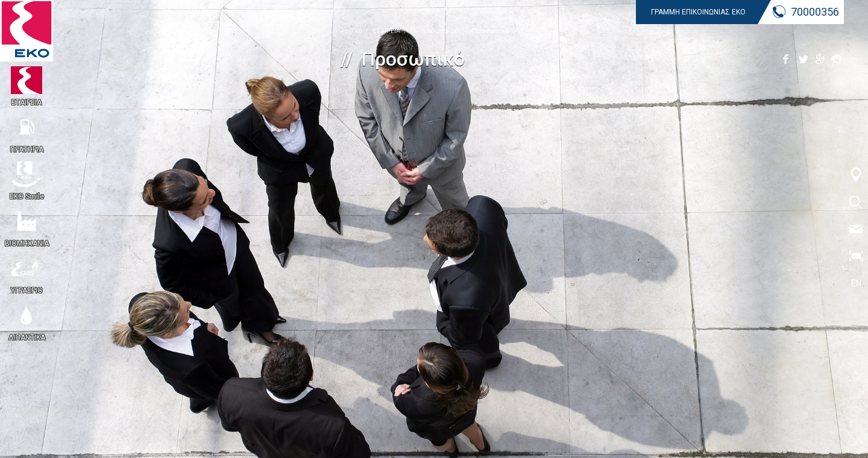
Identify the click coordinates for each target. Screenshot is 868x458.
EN (856, 283)
